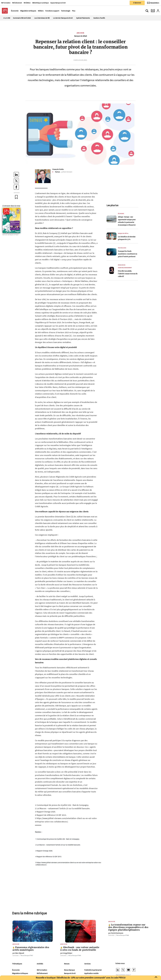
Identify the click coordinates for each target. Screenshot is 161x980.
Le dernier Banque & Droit (63, 18)
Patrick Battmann (116, 933)
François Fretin (58, 169)
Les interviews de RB (42, 18)
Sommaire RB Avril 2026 (22, 18)
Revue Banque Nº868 (75, 955)
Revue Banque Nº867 (27, 955)
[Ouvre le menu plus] (76, 11)
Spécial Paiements (83, 18)
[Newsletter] (153, 3)
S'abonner (137, 3)
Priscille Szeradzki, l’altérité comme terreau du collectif (128, 274)
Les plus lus (112, 205)
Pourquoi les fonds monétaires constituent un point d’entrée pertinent (128, 254)
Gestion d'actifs (99, 18)
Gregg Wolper (66, 953)
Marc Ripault (18, 953)
